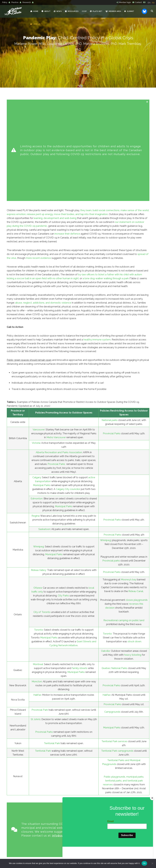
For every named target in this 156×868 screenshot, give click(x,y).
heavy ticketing (133, 573)
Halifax (37, 613)
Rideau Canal (136, 509)
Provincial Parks (112, 352)
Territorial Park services (114, 659)
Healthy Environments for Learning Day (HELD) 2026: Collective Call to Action (94, 807)
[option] (153, 3)
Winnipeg (105, 458)
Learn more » (27, 823)
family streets (80, 586)
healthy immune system (97, 258)
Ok (144, 863)
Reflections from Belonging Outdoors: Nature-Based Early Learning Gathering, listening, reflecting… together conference (96, 789)
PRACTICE (61, 832)
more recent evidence (39, 176)
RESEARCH (61, 838)
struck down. (135, 560)
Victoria (36, 361)
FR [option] (153, 3)
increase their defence (67, 152)
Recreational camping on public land (124, 538)
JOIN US (61, 813)
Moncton (37, 600)
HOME (61, 784)
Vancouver (39, 348)
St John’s (36, 637)
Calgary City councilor (68, 407)
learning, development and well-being (55, 136)
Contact (138, 2)
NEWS (61, 795)
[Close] (152, 816)
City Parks (64, 514)
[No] (152, 863)
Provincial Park (40, 628)
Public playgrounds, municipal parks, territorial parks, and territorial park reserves (124, 699)
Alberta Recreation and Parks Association (59, 370)
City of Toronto (42, 530)
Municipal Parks (42, 403)
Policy (5, 2)
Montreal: (38, 582)
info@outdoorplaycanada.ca (72, 738)
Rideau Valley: (39, 488)
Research (27, 2)
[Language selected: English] (152, 3)
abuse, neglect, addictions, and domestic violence (43, 221)
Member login (125, 2)
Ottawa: (38, 506)
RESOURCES (61, 801)
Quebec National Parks (114, 586)
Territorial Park (52, 661)
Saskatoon (44, 447)
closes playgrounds (137, 518)
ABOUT (61, 790)
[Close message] (147, 102)
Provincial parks (111, 479)
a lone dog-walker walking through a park (106, 197)
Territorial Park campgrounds (117, 669)
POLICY (61, 826)
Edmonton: (37, 417)
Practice (15, 2)
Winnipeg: (39, 465)
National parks (110, 338)
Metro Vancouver (56, 355)
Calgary (37, 396)
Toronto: (108, 552)
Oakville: (106, 569)
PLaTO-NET (61, 807)
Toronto (39, 548)
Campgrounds (112, 630)
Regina (35, 434)
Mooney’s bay (129, 498)
